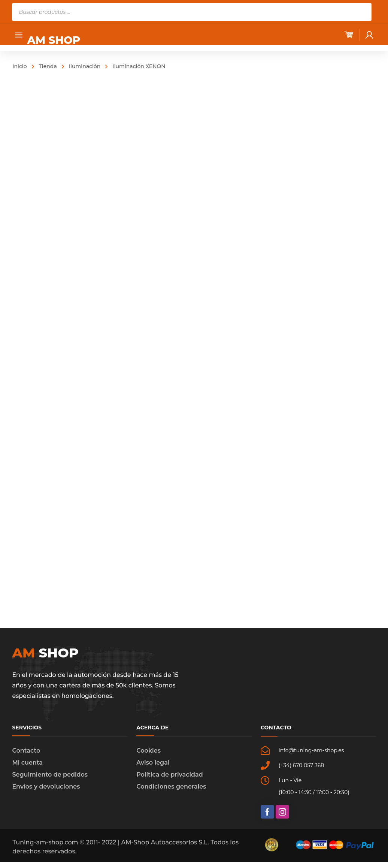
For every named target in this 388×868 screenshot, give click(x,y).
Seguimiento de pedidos (50, 781)
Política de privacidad (170, 781)
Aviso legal (153, 769)
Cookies (148, 757)
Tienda (48, 66)
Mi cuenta (27, 769)
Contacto (26, 757)
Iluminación (85, 66)
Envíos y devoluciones (46, 793)
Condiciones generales (171, 793)
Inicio (19, 66)
